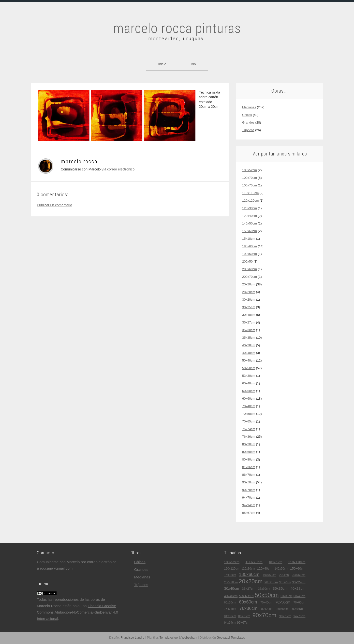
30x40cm (249, 315)
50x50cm (249, 368)
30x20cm (249, 300)
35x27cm (249, 322)
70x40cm (249, 406)
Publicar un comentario (54, 205)
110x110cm (250, 193)
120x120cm (250, 201)
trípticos (248, 130)
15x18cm (249, 239)
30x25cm (249, 307)
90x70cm (249, 482)
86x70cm (249, 475)
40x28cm (249, 345)
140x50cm (250, 223)
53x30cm (249, 376)
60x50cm (249, 391)
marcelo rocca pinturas (177, 28)
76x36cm (249, 437)
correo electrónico (121, 169)
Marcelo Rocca (79, 161)
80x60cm (249, 452)
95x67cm (249, 513)
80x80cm (249, 459)
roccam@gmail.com (56, 568)
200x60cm (250, 269)
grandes (248, 122)
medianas (249, 107)
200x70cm (250, 277)
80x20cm (249, 444)
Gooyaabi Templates (231, 638)
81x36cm (249, 467)
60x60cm (249, 399)
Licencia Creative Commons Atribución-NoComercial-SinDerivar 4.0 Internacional (77, 612)
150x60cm (250, 231)
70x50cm (249, 414)
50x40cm (249, 360)
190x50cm (250, 254)
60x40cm (249, 383)
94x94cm (249, 505)
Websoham (189, 638)
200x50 (247, 261)
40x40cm (249, 353)
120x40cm (250, 216)
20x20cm (249, 284)
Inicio (162, 64)
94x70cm (249, 497)
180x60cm (250, 246)
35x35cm (249, 338)
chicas (247, 115)
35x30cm (249, 330)
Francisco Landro (132, 638)
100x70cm (250, 178)
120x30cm (250, 208)
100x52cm (250, 170)
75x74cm (249, 429)
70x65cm (249, 421)
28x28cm (249, 292)
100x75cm (250, 185)
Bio (193, 64)
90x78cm (249, 490)
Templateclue (169, 638)
